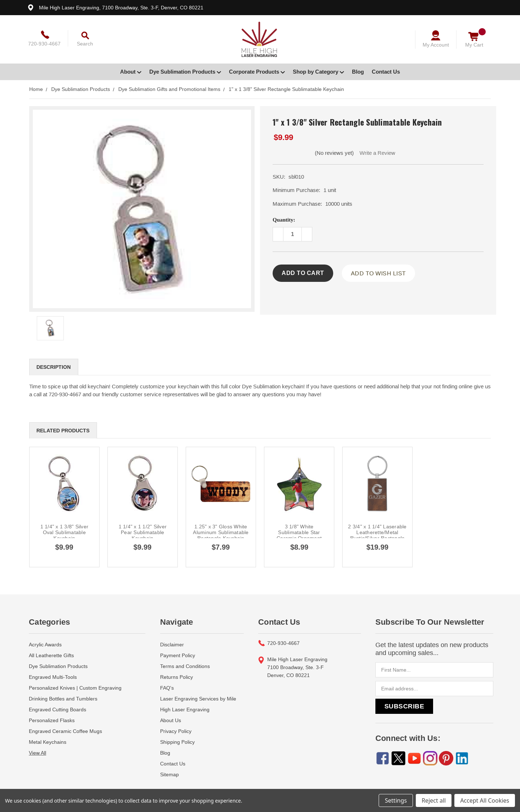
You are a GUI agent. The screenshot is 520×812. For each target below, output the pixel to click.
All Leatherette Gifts (51, 655)
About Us (171, 720)
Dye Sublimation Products (185, 72)
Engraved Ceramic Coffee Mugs (65, 731)
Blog (358, 72)
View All (38, 753)
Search (85, 44)
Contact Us (386, 72)
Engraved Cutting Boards (58, 710)
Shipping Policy (177, 742)
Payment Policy (178, 655)
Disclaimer (172, 645)
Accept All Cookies (485, 800)
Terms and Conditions (185, 666)
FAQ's (167, 688)
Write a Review (377, 153)
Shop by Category (318, 72)
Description (54, 367)
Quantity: (284, 220)
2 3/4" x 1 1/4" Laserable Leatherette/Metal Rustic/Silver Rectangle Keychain (377, 535)
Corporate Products (257, 72)
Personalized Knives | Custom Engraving (75, 688)
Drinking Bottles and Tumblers (63, 699)
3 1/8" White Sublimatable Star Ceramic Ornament (299, 532)
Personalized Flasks (52, 720)
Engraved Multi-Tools (53, 677)
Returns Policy (177, 677)
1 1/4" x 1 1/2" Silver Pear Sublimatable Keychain (143, 532)
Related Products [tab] (63, 431)
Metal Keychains (48, 742)
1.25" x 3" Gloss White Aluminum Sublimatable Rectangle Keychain (221, 532)
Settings (396, 800)
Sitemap (169, 774)
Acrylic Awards (45, 645)
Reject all (434, 800)
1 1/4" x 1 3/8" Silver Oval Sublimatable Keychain (65, 532)
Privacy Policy (176, 731)
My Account (436, 45)
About (131, 72)
